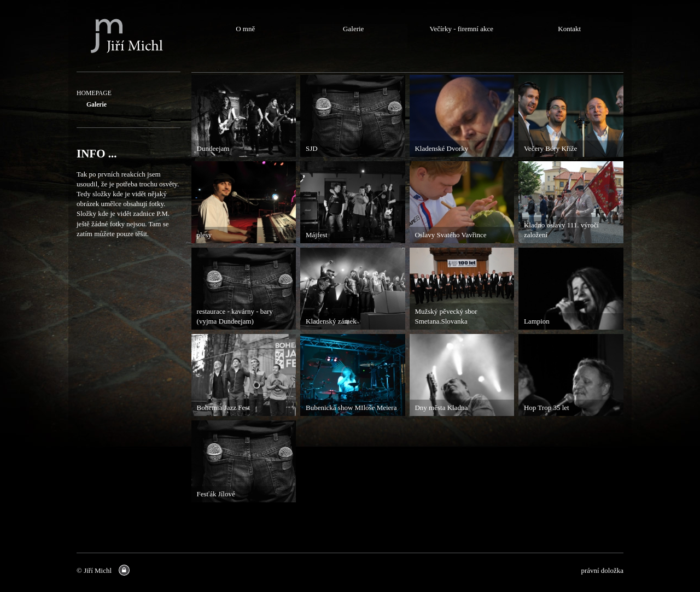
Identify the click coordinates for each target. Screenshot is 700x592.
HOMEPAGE (94, 93)
